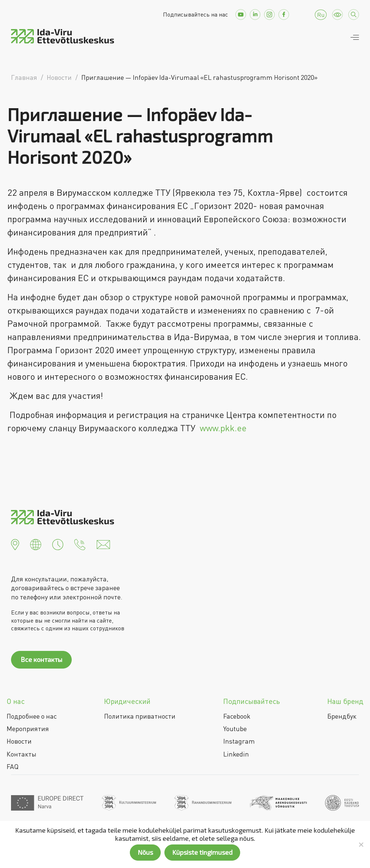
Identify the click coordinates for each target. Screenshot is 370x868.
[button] (15, 544)
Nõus (145, 852)
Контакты (22, 754)
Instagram (239, 741)
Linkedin (236, 754)
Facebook (237, 716)
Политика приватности (140, 716)
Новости (19, 741)
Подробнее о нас (32, 716)
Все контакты (41, 659)
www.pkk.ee (223, 428)
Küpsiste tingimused (202, 852)
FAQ (13, 766)
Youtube (235, 729)
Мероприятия (28, 729)
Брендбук (342, 716)
